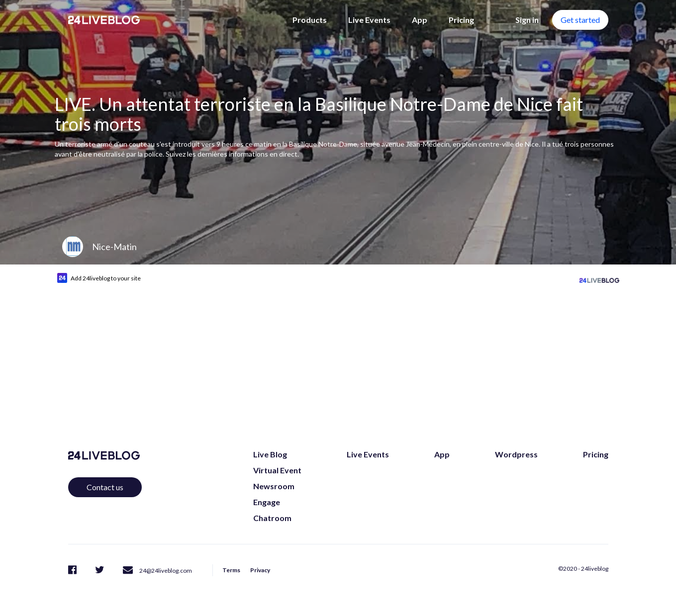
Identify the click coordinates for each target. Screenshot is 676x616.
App (420, 20)
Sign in (527, 20)
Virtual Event (277, 470)
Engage (267, 502)
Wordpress (516, 454)
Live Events (369, 20)
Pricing (461, 20)
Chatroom (272, 518)
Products (310, 20)
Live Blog (270, 454)
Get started (580, 20)
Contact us (105, 487)
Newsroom (274, 486)
